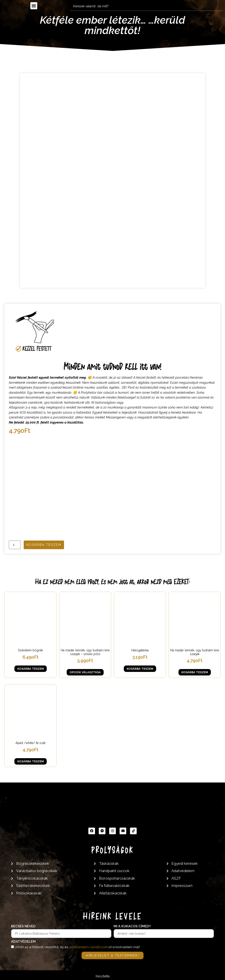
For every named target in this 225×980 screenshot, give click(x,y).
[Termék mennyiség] (15, 545)
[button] (34, 6)
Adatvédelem (23, 942)
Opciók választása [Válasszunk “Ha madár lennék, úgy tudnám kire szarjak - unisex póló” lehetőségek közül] (85, 672)
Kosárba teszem (44, 545)
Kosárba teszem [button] (31, 669)
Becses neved (23, 926)
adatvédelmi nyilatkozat (88, 947)
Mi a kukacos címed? (132, 926)
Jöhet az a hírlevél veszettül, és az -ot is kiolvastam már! (77, 947)
